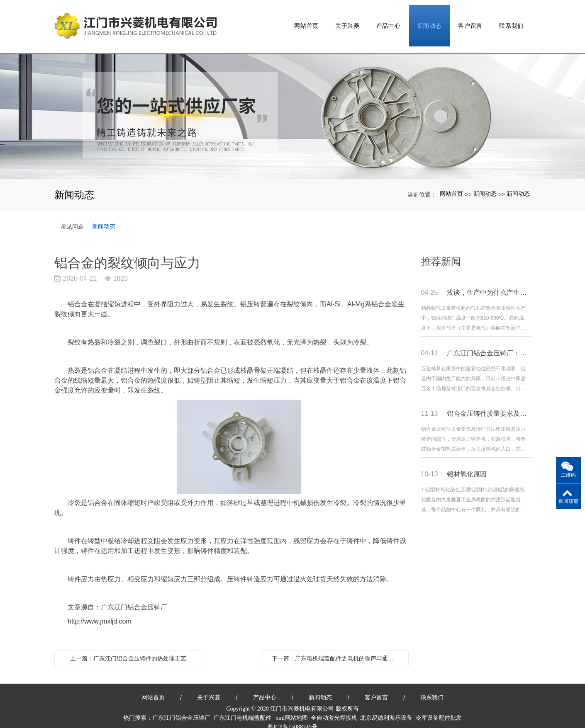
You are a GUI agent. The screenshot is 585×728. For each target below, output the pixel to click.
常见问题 (72, 215)
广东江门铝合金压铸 (178, 707)
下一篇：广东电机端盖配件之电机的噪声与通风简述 (337, 647)
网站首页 (305, 21)
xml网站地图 (292, 707)
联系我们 (510, 21)
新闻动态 (428, 21)
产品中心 (387, 21)
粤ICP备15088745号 (292, 716)
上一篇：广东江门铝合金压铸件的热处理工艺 (128, 647)
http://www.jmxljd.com (100, 610)
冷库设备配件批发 (439, 707)
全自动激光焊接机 (334, 707)
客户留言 (469, 21)
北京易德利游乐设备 (386, 707)
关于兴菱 (346, 21)
